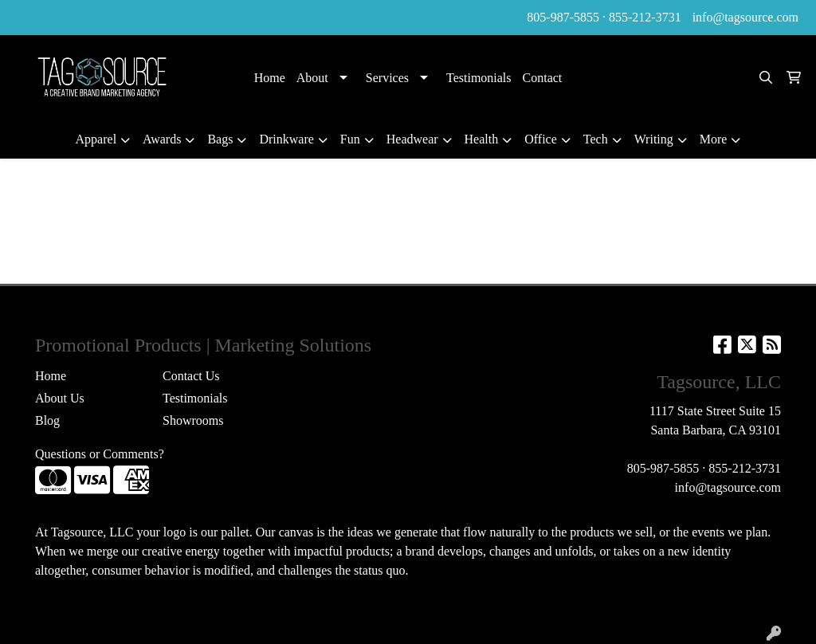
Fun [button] (350, 139)
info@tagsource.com (745, 17)
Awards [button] (162, 139)
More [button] (714, 139)
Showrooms (193, 420)
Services (387, 78)
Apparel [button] (96, 139)
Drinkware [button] (286, 139)
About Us (60, 398)
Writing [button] (654, 139)
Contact (543, 78)
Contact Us (191, 376)
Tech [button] (596, 139)
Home (270, 78)
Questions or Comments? (100, 454)
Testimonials (479, 78)
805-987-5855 (563, 17)
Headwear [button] (412, 139)
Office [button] (541, 139)
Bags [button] (220, 139)
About (312, 78)
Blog (47, 420)
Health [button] (482, 139)
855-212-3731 (645, 17)
